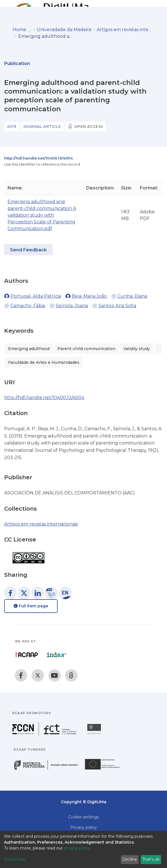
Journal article (42, 127)
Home (19, 30)
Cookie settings (83, 817)
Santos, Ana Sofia (117, 306)
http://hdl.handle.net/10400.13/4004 (38, 158)
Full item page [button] (31, 606)
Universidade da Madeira (64, 30)
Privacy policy (83, 827)
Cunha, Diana (132, 296)
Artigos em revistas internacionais (125, 30)
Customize (15, 859)
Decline (130, 859)
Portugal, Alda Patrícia (36, 296)
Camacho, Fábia (28, 306)
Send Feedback (28, 250)
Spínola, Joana (72, 306)
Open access (89, 127)
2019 (12, 127)
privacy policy (77, 848)
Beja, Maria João (89, 296)
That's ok (151, 859)
